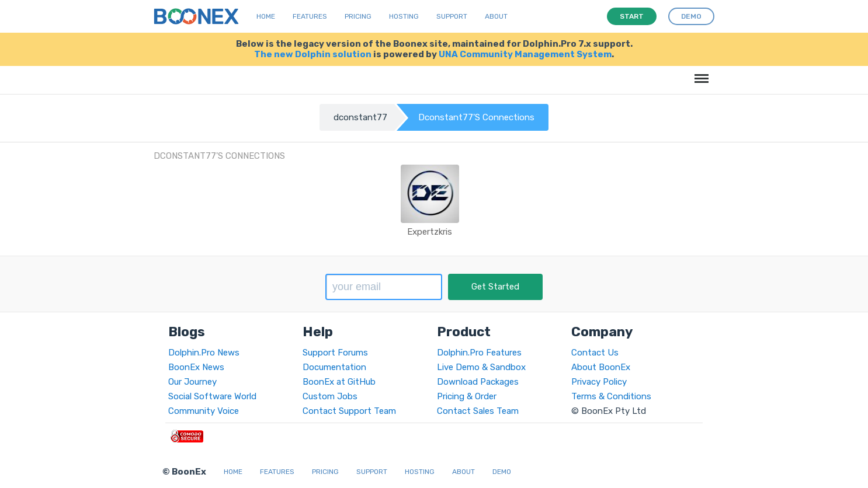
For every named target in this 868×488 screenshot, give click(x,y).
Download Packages (478, 382)
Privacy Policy (599, 382)
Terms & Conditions (611, 396)
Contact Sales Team (478, 411)
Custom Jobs (330, 396)
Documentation (334, 367)
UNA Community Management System (525, 54)
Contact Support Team (349, 411)
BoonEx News (196, 367)
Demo (502, 472)
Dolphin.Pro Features (479, 353)
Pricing (358, 16)
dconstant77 (360, 117)
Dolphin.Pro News (204, 353)
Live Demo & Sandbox (481, 367)
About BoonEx (601, 367)
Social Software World (212, 396)
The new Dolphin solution (313, 54)
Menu (699, 73)
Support (452, 16)
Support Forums (335, 353)
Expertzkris (430, 232)
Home (266, 16)
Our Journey (192, 382)
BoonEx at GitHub (339, 382)
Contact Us (595, 353)
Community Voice (204, 411)
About (496, 16)
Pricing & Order (467, 396)
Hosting (404, 16)
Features (310, 16)
